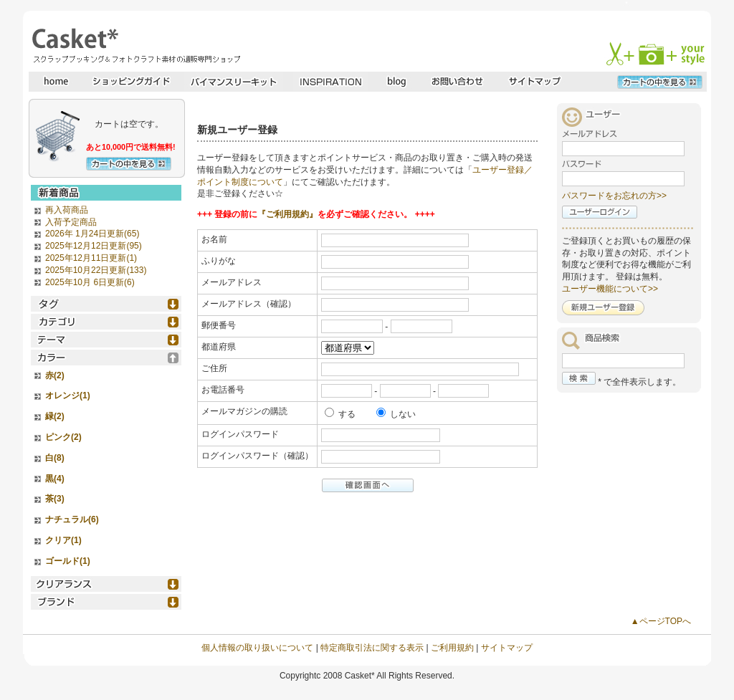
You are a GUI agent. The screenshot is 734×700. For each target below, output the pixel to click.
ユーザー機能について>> (610, 289)
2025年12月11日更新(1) (91, 258)
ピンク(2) (63, 437)
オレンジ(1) (68, 395)
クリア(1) (63, 540)
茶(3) (55, 499)
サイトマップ (507, 648)
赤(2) (55, 375)
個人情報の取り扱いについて (257, 648)
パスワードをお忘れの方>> (614, 196)
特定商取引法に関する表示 (372, 648)
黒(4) (55, 479)
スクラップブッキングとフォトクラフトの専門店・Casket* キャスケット (134, 45)
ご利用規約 (452, 648)
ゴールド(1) (68, 561)
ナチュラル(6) (72, 519)
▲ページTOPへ (661, 621)
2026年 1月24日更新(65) (92, 234)
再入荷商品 (67, 210)
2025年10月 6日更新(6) (90, 282)
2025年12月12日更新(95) (94, 246)
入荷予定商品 (71, 222)
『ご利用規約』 (287, 214)
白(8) (55, 458)
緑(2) (55, 416)
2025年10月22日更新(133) (96, 270)
